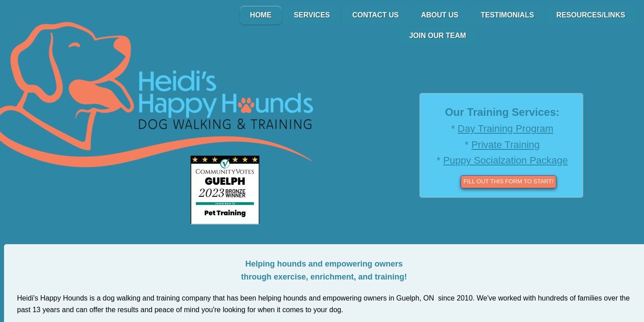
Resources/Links (591, 15)
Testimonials (507, 15)
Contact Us (376, 15)
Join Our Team (438, 36)
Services (312, 15)
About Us (440, 15)
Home (261, 15)
